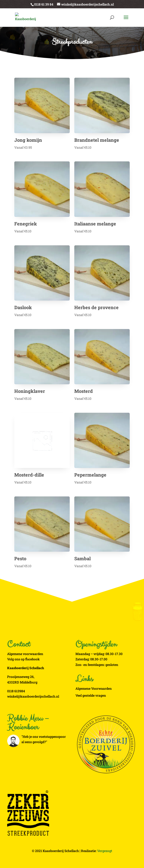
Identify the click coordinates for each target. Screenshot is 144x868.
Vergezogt (105, 851)
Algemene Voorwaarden (94, 688)
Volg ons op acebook (23, 659)
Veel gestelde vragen (91, 695)
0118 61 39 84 (44, 4)
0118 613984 (16, 691)
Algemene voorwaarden (25, 654)
